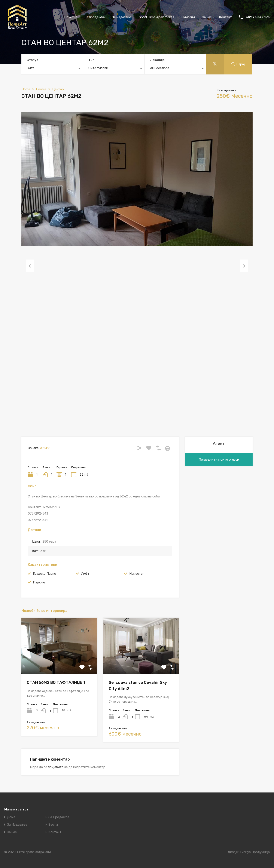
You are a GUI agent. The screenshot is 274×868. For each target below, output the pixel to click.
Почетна (71, 17)
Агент (219, 443)
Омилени (188, 17)
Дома (11, 817)
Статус (32, 60)
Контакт (226, 17)
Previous (30, 266)
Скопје (41, 89)
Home (26, 89)
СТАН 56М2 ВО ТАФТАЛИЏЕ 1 (56, 682)
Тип (91, 60)
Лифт (85, 574)
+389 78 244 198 (257, 17)
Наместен (137, 574)
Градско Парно (45, 574)
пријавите (56, 767)
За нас (207, 17)
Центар (58, 89)
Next (244, 266)
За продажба (95, 17)
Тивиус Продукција (255, 852)
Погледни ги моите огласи (219, 460)
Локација (157, 60)
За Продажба (59, 817)
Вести (53, 825)
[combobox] (52, 69)
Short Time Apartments (157, 17)
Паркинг (39, 582)
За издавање (122, 17)
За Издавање (17, 825)
